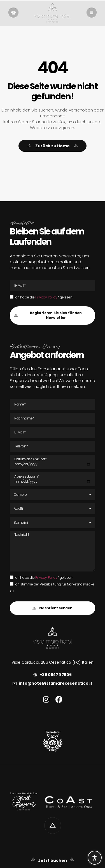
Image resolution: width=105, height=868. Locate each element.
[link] (13, 13)
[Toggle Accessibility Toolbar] (95, 858)
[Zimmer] (53, 495)
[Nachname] (53, 418)
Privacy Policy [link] (46, 297)
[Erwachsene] (53, 509)
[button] (53, 316)
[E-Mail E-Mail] (53, 286)
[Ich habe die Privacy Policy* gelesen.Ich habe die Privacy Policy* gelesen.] (12, 297)
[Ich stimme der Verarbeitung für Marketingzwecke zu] (12, 584)
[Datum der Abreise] (53, 479)
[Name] (53, 404)
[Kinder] (53, 523)
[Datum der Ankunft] (53, 462)
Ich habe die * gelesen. (44, 297)
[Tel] (53, 446)
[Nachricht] (53, 551)
